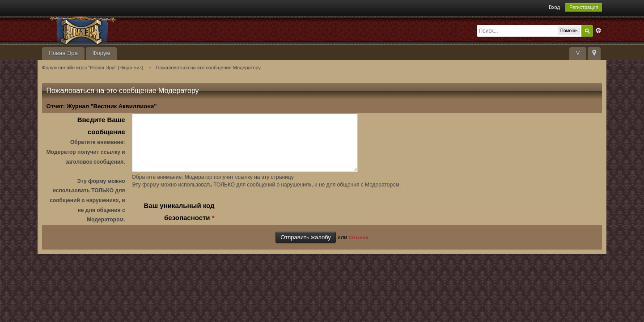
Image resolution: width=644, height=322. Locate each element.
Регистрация (584, 7)
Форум (102, 53)
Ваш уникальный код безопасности (179, 222)
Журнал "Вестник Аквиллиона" (112, 106)
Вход (554, 7)
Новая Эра (63, 53)
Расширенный (598, 30)
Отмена (359, 247)
